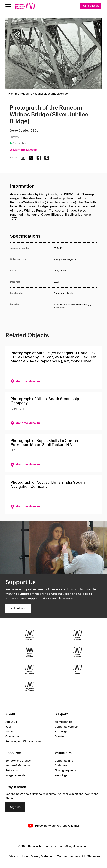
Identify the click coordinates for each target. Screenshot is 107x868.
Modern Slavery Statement (37, 856)
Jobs (8, 727)
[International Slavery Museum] (29, 652)
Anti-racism (13, 770)
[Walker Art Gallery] (29, 669)
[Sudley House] (78, 669)
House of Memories (18, 766)
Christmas (61, 766)
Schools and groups (18, 761)
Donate (59, 737)
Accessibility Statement (86, 856)
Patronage (61, 732)
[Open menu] (8, 6)
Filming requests (65, 770)
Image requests (15, 775)
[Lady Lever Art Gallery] (29, 687)
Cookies (62, 856)
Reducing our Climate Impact (24, 741)
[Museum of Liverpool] (29, 635)
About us (11, 722)
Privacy (13, 856)
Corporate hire (64, 761)
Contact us (12, 737)
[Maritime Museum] (78, 652)
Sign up (15, 807)
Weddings (61, 775)
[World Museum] (78, 635)
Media (9, 732)
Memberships (63, 722)
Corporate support (66, 727)
